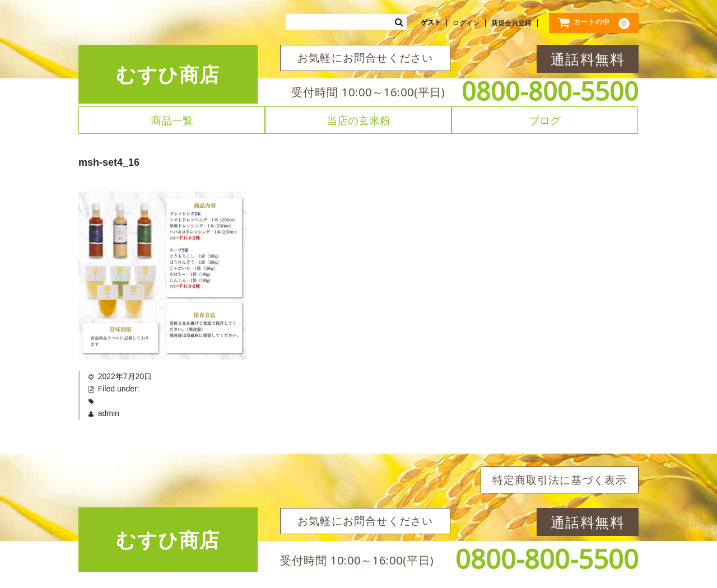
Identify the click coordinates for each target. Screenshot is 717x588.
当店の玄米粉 (358, 120)
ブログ (545, 120)
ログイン (466, 23)
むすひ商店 (168, 74)
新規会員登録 (511, 23)
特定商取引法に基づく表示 (560, 480)
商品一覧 (172, 120)
